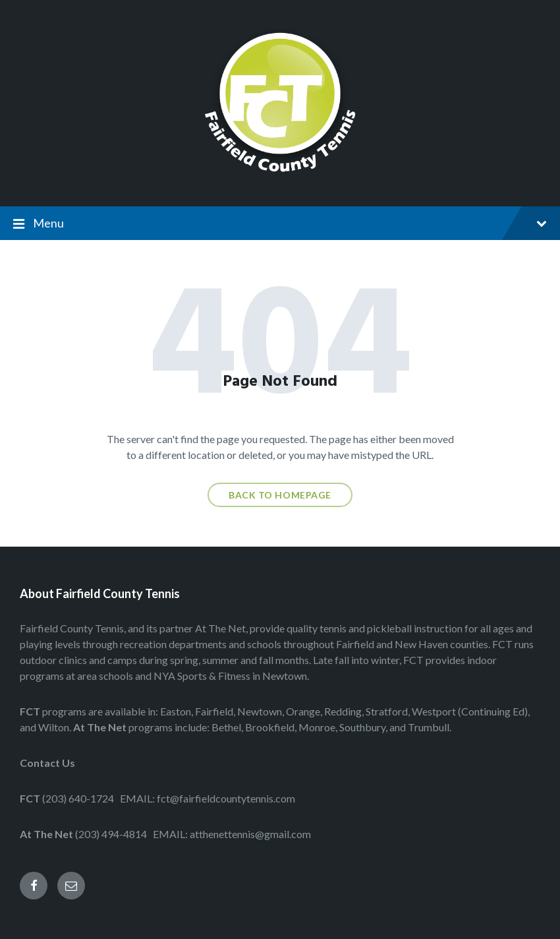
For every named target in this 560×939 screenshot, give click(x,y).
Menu (290, 223)
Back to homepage (280, 495)
